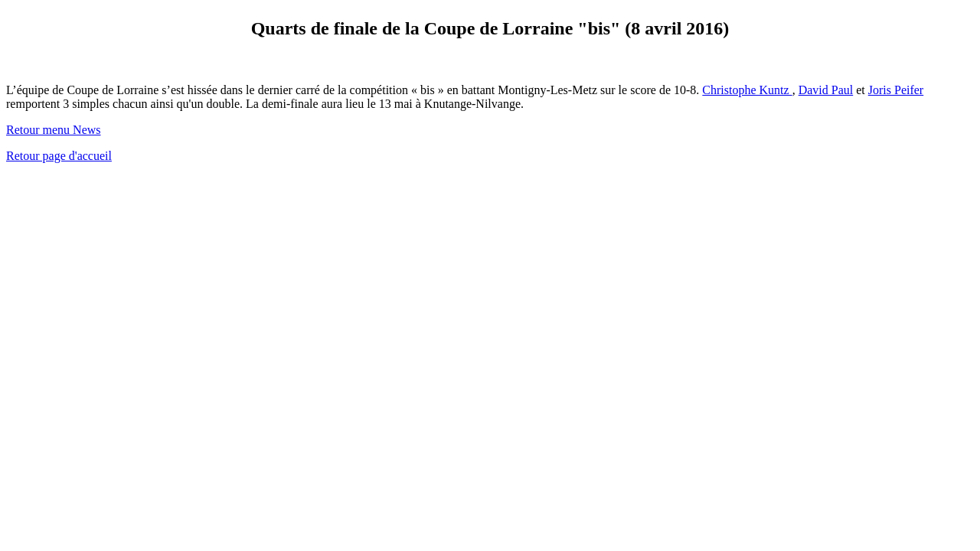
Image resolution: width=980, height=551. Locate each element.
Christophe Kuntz (747, 90)
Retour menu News (54, 130)
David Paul (826, 90)
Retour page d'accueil (59, 156)
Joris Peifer (896, 90)
